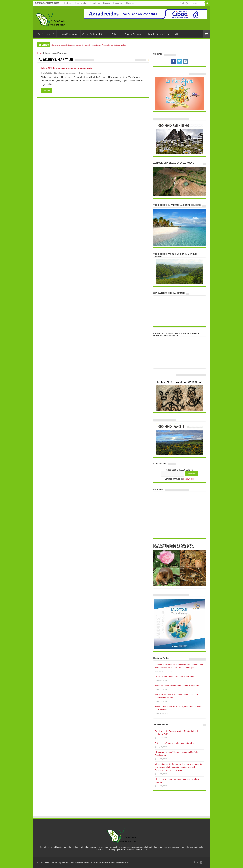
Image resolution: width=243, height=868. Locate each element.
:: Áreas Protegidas (68, 34)
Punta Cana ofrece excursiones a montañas (175, 677)
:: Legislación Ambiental (158, 34)
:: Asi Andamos (71, 73)
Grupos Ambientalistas (93, 34)
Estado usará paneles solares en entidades (174, 743)
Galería (106, 3)
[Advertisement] (122, 807)
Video (177, 34)
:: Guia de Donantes (133, 34)
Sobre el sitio (80, 3)
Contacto (130, 3)
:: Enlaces (114, 34)
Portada (68, 3)
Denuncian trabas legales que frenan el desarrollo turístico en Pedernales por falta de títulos (89, 45)
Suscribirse (95, 3)
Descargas (118, 3)
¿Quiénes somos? (46, 34)
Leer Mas (47, 90)
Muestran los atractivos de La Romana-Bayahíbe (177, 686)
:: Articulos (60, 73)
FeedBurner (189, 479)
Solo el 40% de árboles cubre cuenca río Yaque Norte (66, 68)
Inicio (40, 53)
